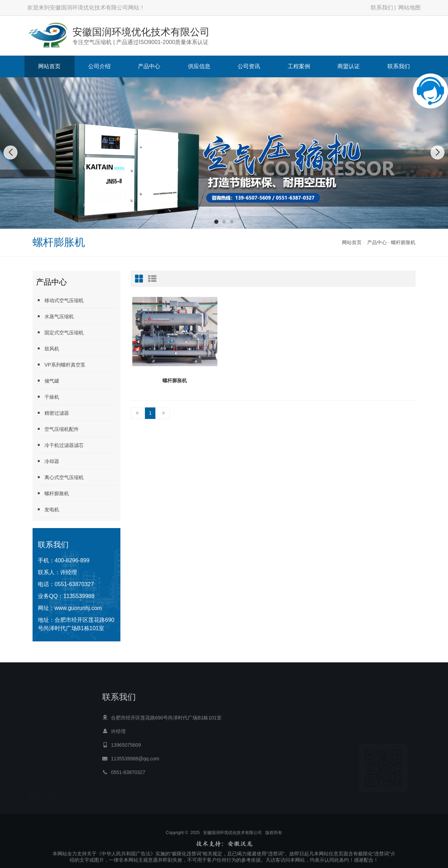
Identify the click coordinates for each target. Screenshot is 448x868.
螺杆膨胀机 (403, 242)
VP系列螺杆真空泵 (61, 365)
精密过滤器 (52, 413)
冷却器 (48, 461)
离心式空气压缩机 (60, 477)
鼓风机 (48, 348)
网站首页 (49, 66)
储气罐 (48, 381)
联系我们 (382, 8)
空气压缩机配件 (57, 429)
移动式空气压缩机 (60, 300)
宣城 (232, 815)
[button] (216, 222)
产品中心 (149, 66)
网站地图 (409, 8)
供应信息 (199, 66)
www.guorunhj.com (78, 608)
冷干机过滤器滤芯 (60, 445)
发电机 (48, 509)
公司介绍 (99, 66)
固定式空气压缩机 (60, 332)
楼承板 (248, 815)
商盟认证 (349, 66)
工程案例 (299, 66)
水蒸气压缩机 (55, 316)
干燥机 (48, 397)
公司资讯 (249, 66)
